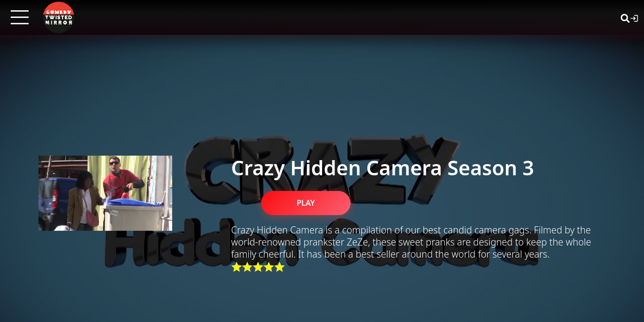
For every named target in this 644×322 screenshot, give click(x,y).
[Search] (625, 17)
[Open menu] (20, 17)
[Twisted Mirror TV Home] (59, 17)
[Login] (634, 17)
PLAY (306, 203)
